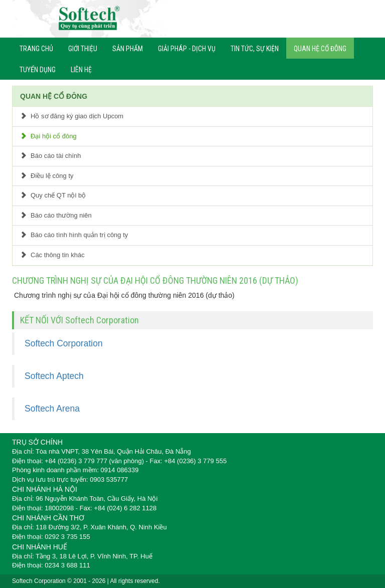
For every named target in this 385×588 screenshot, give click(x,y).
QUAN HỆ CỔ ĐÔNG (320, 49)
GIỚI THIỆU (83, 49)
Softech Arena (52, 409)
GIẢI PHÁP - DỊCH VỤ (187, 49)
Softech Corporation (64, 343)
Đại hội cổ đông (48, 136)
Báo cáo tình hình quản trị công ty (74, 235)
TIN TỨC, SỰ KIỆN (255, 49)
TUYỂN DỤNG (38, 70)
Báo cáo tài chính (50, 156)
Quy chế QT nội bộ (53, 195)
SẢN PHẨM (128, 49)
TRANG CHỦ (36, 49)
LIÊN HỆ (81, 70)
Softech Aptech (54, 376)
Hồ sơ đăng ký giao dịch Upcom (72, 116)
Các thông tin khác (52, 255)
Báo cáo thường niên (56, 215)
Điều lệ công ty (47, 176)
